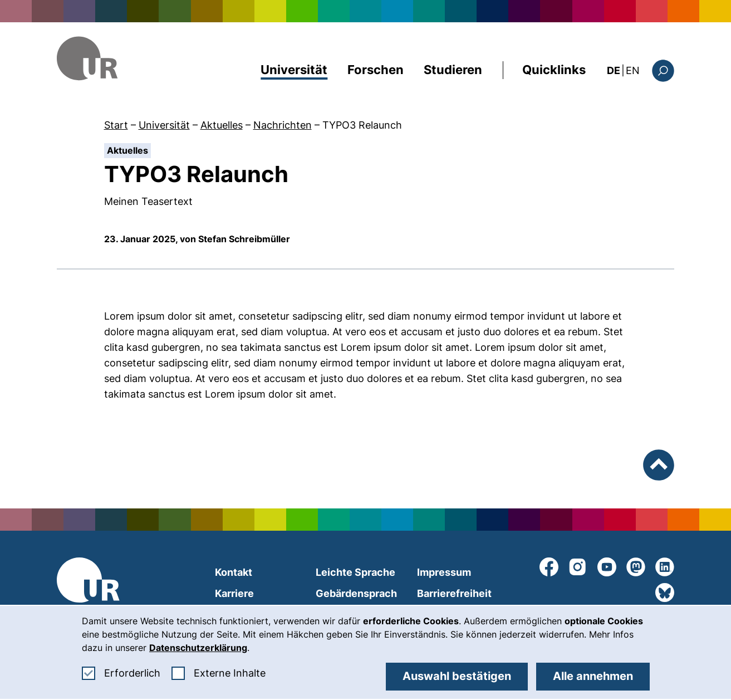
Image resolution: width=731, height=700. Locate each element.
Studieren (453, 70)
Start (116, 125)
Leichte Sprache (355, 572)
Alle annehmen (593, 676)
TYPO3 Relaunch (362, 125)
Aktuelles (222, 125)
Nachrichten (283, 125)
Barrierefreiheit (454, 593)
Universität (294, 70)
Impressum (444, 572)
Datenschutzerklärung (198, 648)
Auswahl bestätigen (457, 676)
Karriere (234, 593)
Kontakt (234, 572)
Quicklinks (554, 70)
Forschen (376, 70)
